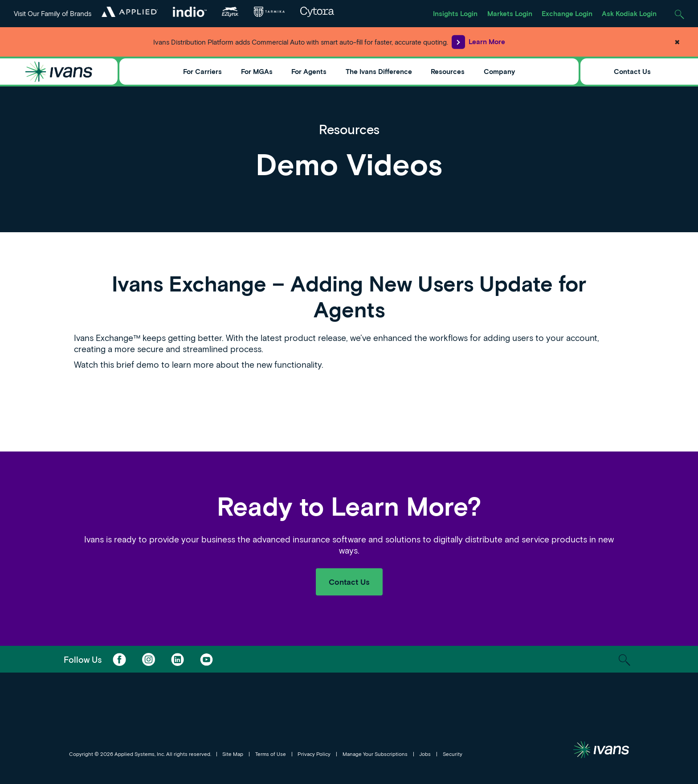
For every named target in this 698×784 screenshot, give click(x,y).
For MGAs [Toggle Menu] (257, 71)
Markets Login (510, 13)
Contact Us (632, 71)
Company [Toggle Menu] (499, 71)
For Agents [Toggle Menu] (309, 71)
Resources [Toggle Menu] (448, 71)
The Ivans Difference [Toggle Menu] (379, 71)
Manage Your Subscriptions (375, 754)
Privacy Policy (314, 754)
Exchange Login (567, 13)
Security (453, 754)
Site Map (233, 754)
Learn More (478, 42)
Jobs (425, 754)
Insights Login (455, 13)
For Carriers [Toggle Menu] (202, 71)
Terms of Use (271, 754)
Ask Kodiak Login (629, 13)
